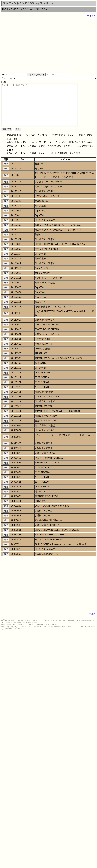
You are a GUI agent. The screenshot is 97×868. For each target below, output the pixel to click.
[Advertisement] (27, 46)
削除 (18, 138)
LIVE (10, 9)
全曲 (32, 9)
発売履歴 (25, 9)
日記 (37, 9)
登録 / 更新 (7, 138)
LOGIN (44, 9)
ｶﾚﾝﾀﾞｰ (16, 9)
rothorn (3, 638)
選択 (6, 172)
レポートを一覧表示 (36, 75)
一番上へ (91, 622)
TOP (4, 9)
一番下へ (91, 16)
